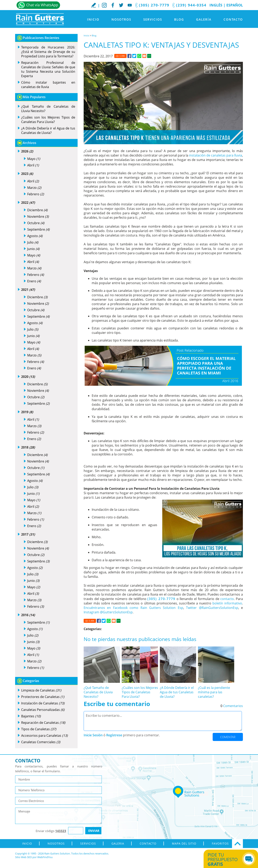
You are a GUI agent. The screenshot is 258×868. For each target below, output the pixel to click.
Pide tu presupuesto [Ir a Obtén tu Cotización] (226, 859)
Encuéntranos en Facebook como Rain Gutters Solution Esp (133, 608)
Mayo (34, 159)
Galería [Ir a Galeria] (204, 19)
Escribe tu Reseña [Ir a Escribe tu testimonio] (94, 5)
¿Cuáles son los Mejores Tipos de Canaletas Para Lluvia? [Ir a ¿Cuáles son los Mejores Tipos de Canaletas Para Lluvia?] (140, 692)
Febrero (36, 194)
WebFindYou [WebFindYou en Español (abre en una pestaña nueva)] (45, 857)
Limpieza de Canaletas (41, 690)
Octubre (36, 223)
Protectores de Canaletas (43, 697)
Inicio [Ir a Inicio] (93, 19)
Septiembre (38, 229)
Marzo (34, 188)
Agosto (35, 236)
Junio (33, 249)
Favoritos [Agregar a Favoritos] (220, 843)
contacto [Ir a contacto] (227, 599)
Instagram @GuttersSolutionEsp (108, 612)
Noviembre (38, 216)
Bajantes (31, 716)
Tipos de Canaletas (39, 729)
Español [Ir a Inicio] (235, 5)
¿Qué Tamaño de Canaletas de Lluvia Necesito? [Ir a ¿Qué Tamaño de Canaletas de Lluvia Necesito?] (98, 692)
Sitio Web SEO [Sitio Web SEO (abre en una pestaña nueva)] (23, 857)
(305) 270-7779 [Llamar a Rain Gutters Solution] (154, 5)
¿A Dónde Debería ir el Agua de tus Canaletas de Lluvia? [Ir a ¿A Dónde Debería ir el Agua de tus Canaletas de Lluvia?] (177, 692)
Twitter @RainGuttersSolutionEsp (212, 608)
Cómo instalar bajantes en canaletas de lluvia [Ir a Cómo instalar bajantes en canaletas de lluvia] (48, 85)
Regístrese (114, 735)
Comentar (228, 737)
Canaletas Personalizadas (43, 710)
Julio (33, 242)
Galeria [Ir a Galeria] (118, 843)
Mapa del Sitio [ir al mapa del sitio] (184, 843)
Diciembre (37, 210)
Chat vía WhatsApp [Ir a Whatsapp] (42, 5)
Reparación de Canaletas (43, 723)
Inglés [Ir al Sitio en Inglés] (216, 5)
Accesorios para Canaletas (44, 736)
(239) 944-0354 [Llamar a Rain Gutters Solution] (191, 5)
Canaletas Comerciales (41, 742)
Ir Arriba (237, 844)
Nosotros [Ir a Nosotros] (121, 19)
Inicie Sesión (93, 735)
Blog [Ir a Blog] (179, 19)
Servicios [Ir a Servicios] (153, 19)
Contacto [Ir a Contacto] (233, 19)
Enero (34, 281)
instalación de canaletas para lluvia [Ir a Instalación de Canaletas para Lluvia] (216, 155)
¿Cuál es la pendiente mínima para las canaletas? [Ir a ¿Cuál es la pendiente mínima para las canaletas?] (214, 692)
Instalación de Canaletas (43, 703)
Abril (33, 165)
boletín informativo (227, 603)
